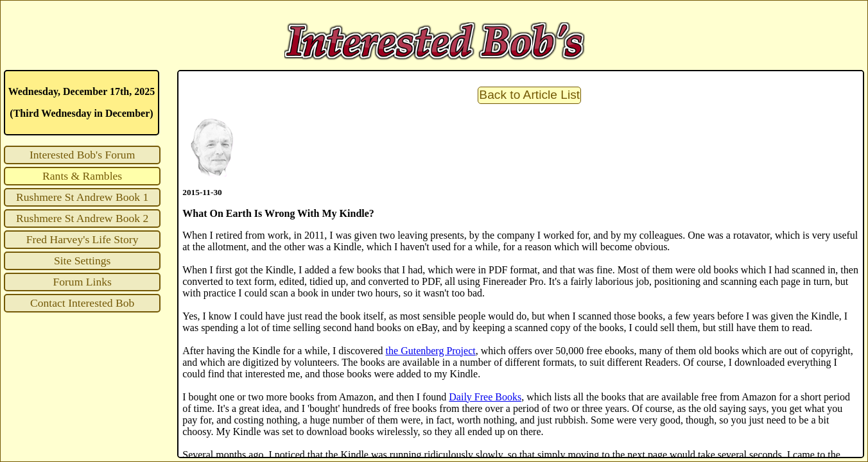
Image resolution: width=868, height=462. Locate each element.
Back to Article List (529, 95)
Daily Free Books (485, 397)
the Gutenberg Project (431, 351)
